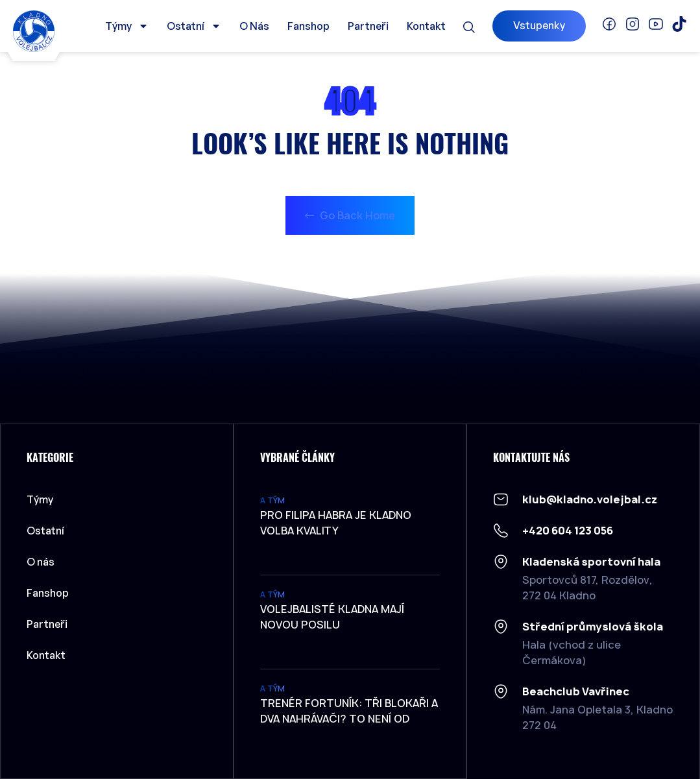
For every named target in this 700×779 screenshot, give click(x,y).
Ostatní (194, 26)
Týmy (127, 26)
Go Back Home (350, 215)
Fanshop (308, 26)
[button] (469, 27)
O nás (254, 26)
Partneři (368, 26)
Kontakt (426, 26)
